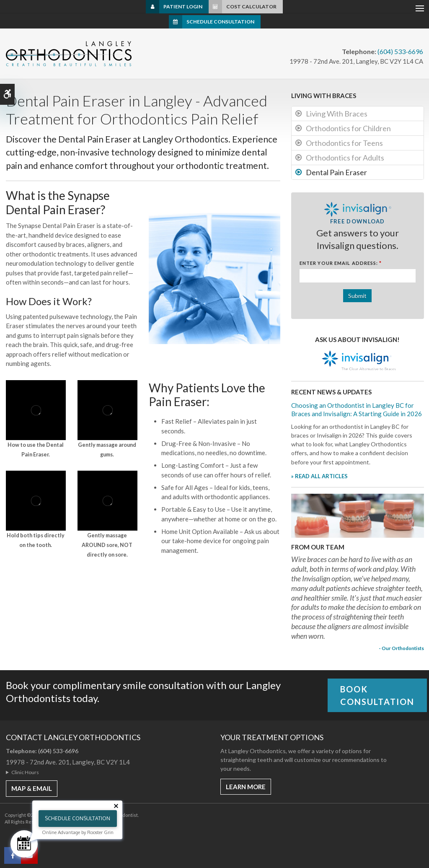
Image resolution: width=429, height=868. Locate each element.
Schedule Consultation (220, 22)
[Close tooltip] (116, 806)
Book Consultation (377, 695)
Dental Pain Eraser (336, 172)
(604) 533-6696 (400, 51)
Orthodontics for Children (348, 128)
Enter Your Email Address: (341, 263)
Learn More (246, 787)
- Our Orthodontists (401, 648)
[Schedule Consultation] (24, 844)
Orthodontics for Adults (345, 158)
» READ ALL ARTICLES (319, 476)
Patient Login (183, 6)
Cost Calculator (251, 6)
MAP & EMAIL (32, 788)
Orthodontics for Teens (344, 143)
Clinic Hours (25, 772)
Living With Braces (337, 114)
